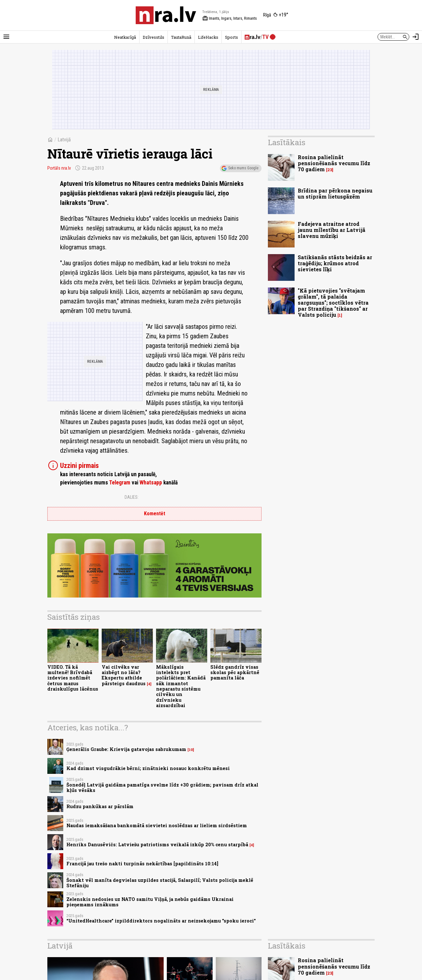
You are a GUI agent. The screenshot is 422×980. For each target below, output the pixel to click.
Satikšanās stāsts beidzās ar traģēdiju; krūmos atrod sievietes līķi (335, 263)
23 (330, 170)
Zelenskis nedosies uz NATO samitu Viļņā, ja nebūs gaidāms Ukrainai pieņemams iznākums (150, 902)
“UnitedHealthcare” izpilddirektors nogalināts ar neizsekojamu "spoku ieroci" (161, 921)
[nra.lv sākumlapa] (166, 15)
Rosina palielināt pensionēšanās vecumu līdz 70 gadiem (334, 163)
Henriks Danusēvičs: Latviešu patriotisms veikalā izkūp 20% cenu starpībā (157, 845)
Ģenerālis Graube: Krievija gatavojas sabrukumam (126, 749)
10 (191, 750)
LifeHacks (208, 37)
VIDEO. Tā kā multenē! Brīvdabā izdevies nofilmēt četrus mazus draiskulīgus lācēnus (73, 678)
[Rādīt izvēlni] (6, 37)
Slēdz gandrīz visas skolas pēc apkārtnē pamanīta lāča (235, 672)
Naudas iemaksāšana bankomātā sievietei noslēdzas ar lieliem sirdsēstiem (157, 825)
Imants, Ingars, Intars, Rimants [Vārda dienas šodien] (230, 18)
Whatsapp (151, 483)
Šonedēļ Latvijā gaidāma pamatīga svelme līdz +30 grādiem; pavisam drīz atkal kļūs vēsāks (162, 787)
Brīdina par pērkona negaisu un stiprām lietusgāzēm (335, 193)
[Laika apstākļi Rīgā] (276, 15)
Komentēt (155, 514)
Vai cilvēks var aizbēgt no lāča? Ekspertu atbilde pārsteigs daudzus (124, 675)
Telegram (120, 483)
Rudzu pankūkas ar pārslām (100, 806)
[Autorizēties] (416, 37)
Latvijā (64, 140)
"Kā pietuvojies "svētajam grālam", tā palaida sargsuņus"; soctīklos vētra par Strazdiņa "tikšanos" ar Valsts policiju (333, 303)
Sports (231, 37)
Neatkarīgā (125, 37)
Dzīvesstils (153, 37)
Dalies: (132, 497)
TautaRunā (181, 37)
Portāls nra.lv (59, 168)
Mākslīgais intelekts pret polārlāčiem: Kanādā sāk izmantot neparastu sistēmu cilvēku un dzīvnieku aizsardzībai (181, 686)
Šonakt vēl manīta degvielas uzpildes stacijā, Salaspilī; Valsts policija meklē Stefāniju (160, 883)
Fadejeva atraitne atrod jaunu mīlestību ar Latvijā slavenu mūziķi (332, 230)
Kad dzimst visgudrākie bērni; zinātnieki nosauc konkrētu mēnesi (148, 768)
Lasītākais (287, 142)
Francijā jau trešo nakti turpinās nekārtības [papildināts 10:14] (142, 864)
